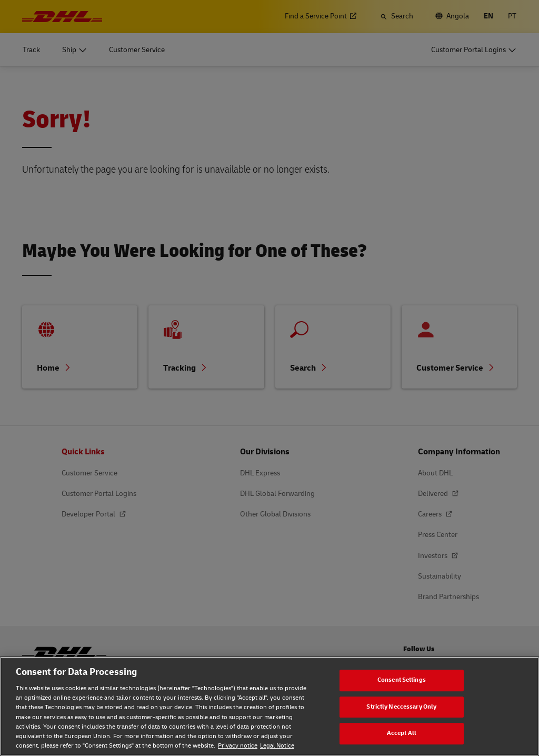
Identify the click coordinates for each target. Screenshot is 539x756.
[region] (269, 706)
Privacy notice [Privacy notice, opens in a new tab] (238, 746)
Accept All (402, 733)
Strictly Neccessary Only (401, 707)
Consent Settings (402, 680)
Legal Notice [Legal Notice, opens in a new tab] (277, 746)
